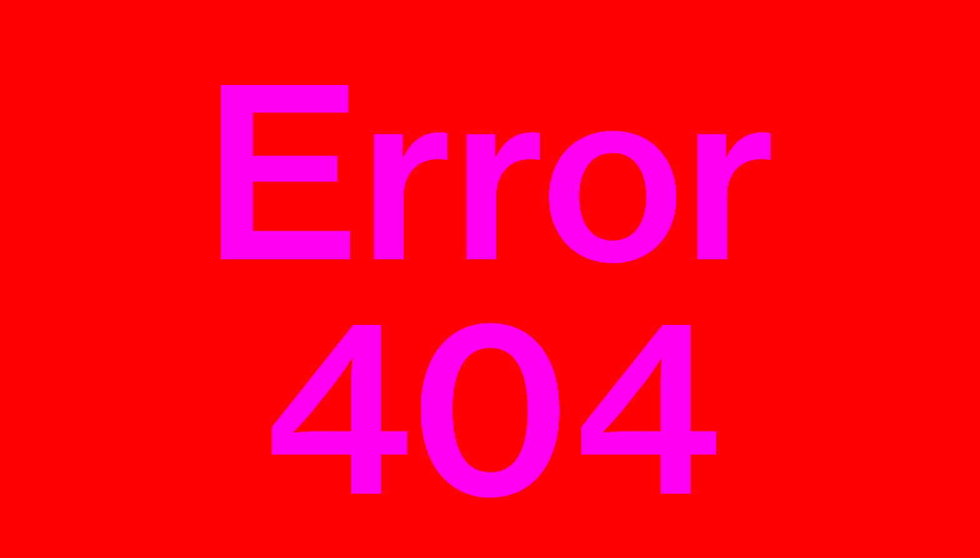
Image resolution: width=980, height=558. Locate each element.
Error (490, 291)
